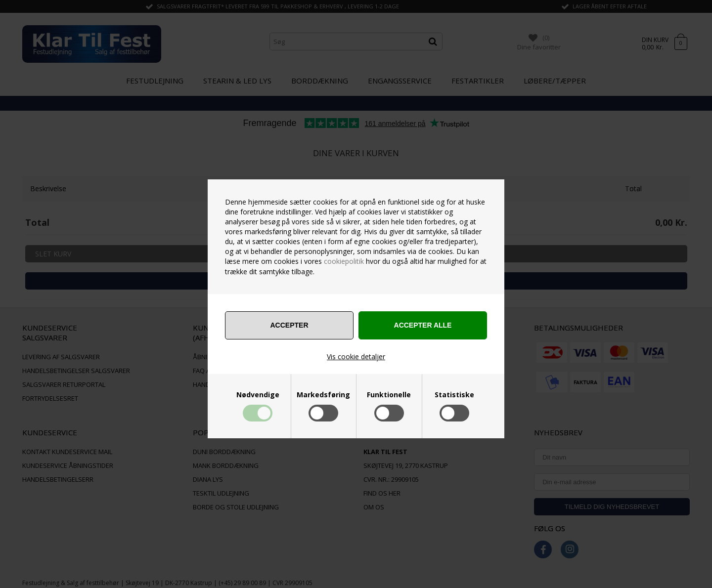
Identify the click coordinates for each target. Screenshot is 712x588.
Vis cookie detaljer (356, 357)
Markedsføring (323, 395)
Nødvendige (258, 395)
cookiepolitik (344, 261)
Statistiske (454, 395)
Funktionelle (389, 395)
